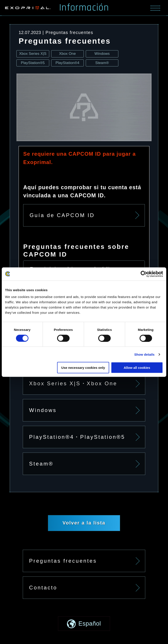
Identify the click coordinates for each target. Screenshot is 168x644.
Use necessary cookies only (83, 368)
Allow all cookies (137, 368)
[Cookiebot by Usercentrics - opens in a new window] (144, 274)
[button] (84, 624)
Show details (144, 354)
